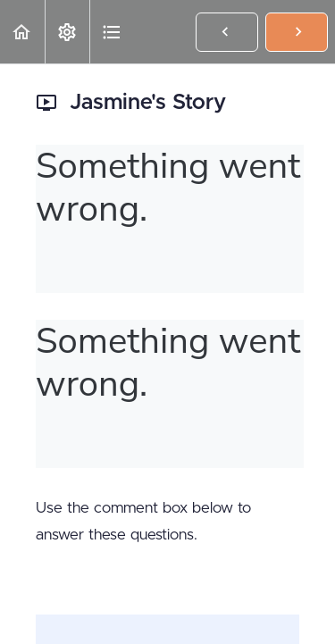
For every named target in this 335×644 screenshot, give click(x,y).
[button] (22, 32)
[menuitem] (67, 32)
